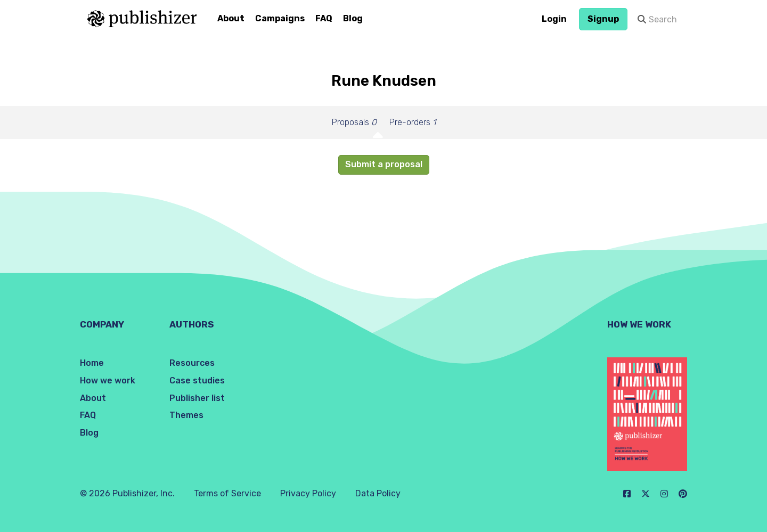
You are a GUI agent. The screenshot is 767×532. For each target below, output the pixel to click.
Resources (192, 363)
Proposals (354, 122)
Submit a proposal (384, 164)
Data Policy (378, 493)
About (231, 18)
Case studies (197, 380)
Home (92, 363)
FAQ (324, 18)
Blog (353, 18)
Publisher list (197, 398)
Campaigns (280, 18)
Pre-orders (413, 122)
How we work (108, 380)
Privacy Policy (308, 493)
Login (554, 19)
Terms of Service (227, 493)
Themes (186, 415)
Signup (603, 19)
